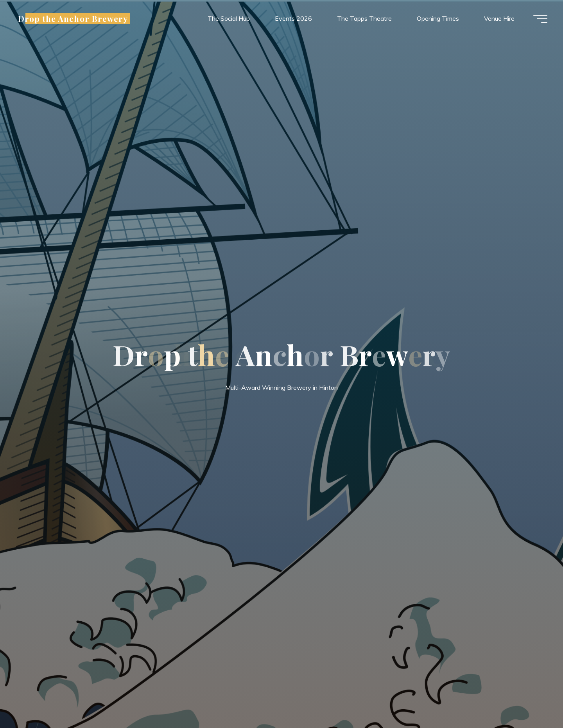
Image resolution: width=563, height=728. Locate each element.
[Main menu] (540, 19)
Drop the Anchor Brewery (73, 18)
